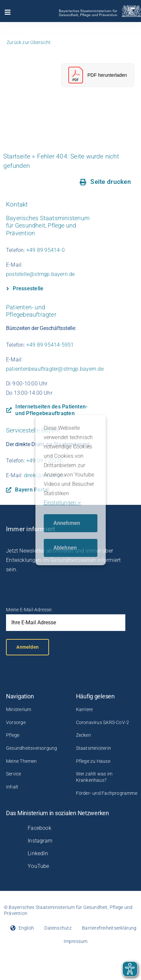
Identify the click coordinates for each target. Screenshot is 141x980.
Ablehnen (65, 548)
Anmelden (27, 647)
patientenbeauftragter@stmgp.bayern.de (55, 369)
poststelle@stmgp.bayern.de (40, 274)
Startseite (17, 156)
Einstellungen (62, 503)
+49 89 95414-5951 (50, 345)
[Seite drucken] (105, 182)
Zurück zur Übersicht (29, 42)
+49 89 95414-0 (45, 250)
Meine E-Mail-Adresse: (29, 610)
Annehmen (67, 523)
